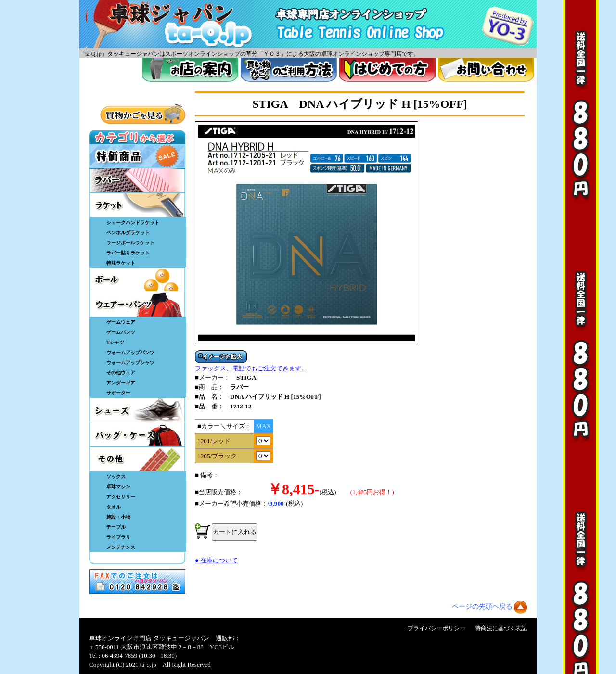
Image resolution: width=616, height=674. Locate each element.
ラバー (137, 180)
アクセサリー (121, 497)
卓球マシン (118, 487)
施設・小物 (118, 517)
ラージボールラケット (130, 243)
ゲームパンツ (121, 332)
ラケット (137, 205)
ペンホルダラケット (128, 233)
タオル (114, 507)
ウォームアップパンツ (130, 352)
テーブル (116, 527)
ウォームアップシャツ (130, 362)
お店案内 (190, 70)
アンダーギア (121, 383)
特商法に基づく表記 (501, 628)
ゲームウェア (121, 322)
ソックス (116, 477)
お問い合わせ (486, 70)
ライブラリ (118, 537)
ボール (137, 280)
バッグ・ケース (137, 434)
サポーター (118, 393)
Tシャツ (115, 342)
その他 (137, 459)
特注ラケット (121, 263)
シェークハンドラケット (133, 223)
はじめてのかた (387, 70)
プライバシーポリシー (436, 628)
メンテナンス (121, 547)
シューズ (137, 410)
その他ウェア (121, 373)
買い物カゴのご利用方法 (289, 70)
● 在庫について (216, 560)
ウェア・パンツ (137, 305)
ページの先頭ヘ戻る (482, 606)
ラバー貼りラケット (128, 253)
